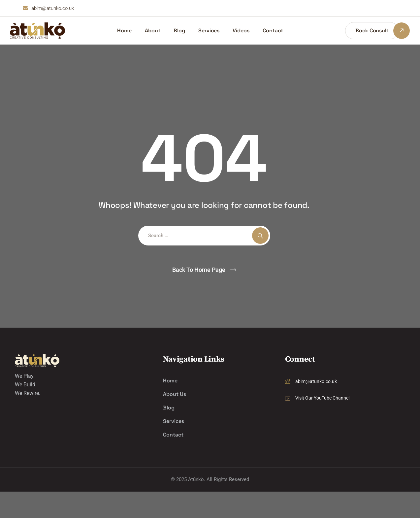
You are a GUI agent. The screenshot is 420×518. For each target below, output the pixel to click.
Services (209, 31)
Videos (241, 31)
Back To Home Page (199, 270)
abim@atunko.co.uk (316, 381)
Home (124, 31)
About (153, 31)
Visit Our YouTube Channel (322, 398)
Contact (273, 31)
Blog (179, 31)
